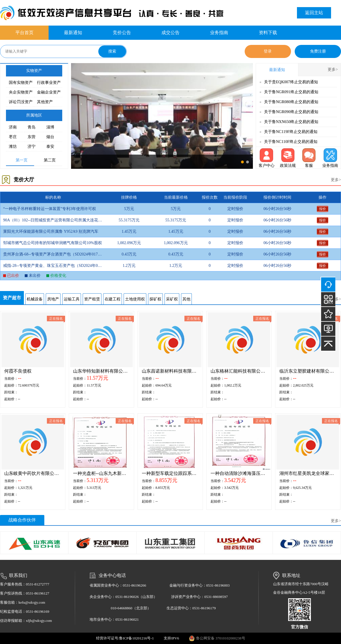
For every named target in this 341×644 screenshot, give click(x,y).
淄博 (50, 127)
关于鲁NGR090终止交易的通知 (291, 112)
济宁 (32, 147)
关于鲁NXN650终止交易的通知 (291, 122)
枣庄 (13, 137)
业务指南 (219, 33)
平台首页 (24, 33)
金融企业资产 (49, 92)
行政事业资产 (49, 83)
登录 (268, 51)
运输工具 (72, 299)
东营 (32, 137)
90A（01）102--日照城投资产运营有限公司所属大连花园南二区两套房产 (53, 220)
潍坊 (13, 147)
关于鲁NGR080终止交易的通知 (291, 102)
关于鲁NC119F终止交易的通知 (291, 132)
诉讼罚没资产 (21, 102)
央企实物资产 (21, 92)
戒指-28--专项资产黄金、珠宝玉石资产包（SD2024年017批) (53, 266)
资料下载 (268, 33)
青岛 (32, 127)
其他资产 (45, 102)
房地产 (53, 299)
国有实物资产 (21, 83)
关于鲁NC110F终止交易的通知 (291, 142)
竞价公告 (122, 33)
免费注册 (318, 51)
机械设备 (35, 299)
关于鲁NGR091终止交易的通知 (291, 92)
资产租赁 (92, 299)
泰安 (50, 147)
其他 (186, 299)
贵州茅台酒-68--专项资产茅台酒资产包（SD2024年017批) (53, 254)
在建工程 (113, 299)
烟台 (50, 137)
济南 (13, 127)
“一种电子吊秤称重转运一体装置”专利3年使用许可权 (50, 209)
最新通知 (73, 33)
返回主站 (314, 13)
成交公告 (170, 33)
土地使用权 (135, 299)
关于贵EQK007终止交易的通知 (291, 82)
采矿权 (172, 299)
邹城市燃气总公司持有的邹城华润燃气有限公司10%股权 (53, 243)
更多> (333, 69)
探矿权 (155, 299)
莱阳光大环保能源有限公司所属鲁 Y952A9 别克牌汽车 (51, 231)
